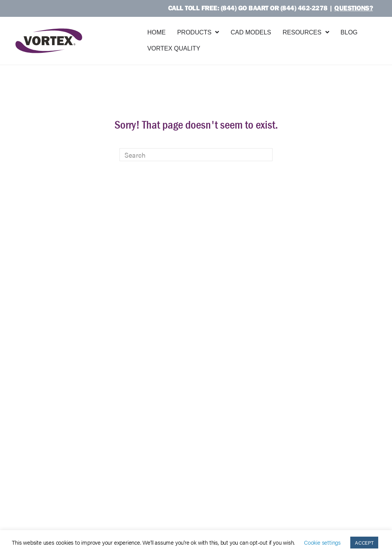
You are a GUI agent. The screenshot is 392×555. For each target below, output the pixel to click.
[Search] (196, 155)
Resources (302, 32)
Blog (349, 32)
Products (194, 32)
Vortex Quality (174, 48)
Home (157, 32)
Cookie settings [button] (322, 542)
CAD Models (251, 32)
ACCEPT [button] (364, 543)
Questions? (354, 8)
